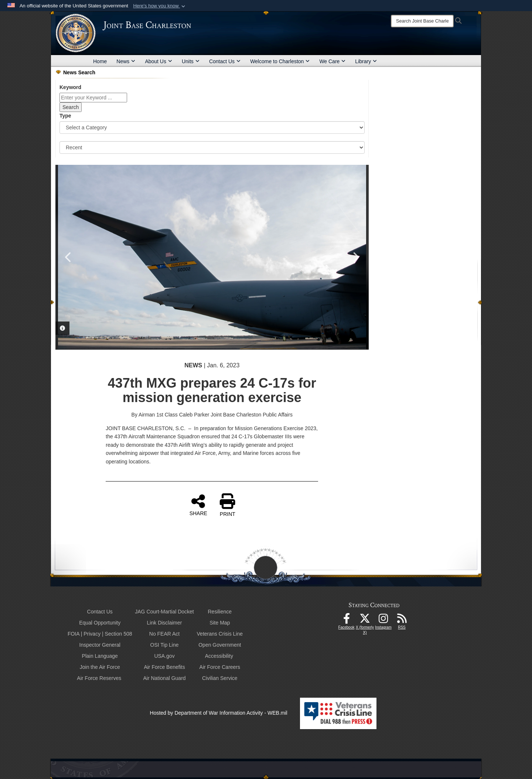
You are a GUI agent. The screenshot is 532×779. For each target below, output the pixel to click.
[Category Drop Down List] (212, 127)
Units (191, 61)
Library (366, 61)
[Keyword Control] (93, 98)
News (126, 61)
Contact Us (225, 61)
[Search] (422, 21)
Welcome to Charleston (280, 61)
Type (65, 116)
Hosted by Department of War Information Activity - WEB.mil (219, 713)
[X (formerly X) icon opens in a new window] (365, 620)
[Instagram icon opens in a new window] (383, 620)
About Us (158, 61)
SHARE (198, 505)
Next (356, 257)
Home (100, 61)
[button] (160, 6)
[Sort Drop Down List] (212, 147)
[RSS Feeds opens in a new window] (402, 620)
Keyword (70, 87)
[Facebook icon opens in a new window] (347, 620)
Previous (68, 257)
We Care (332, 61)
